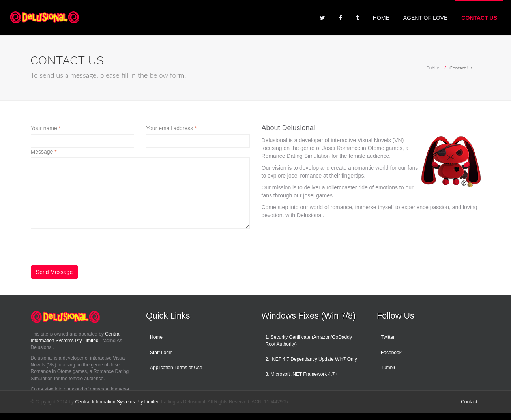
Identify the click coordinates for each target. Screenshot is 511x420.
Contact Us (479, 18)
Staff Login (161, 352)
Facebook (391, 352)
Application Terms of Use (176, 367)
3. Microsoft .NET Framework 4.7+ (302, 374)
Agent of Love (426, 18)
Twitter (388, 337)
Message (44, 152)
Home (381, 18)
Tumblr (388, 367)
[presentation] (91, 244)
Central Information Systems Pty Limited (117, 402)
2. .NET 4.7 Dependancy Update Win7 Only (311, 359)
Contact (469, 402)
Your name (46, 128)
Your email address (171, 128)
